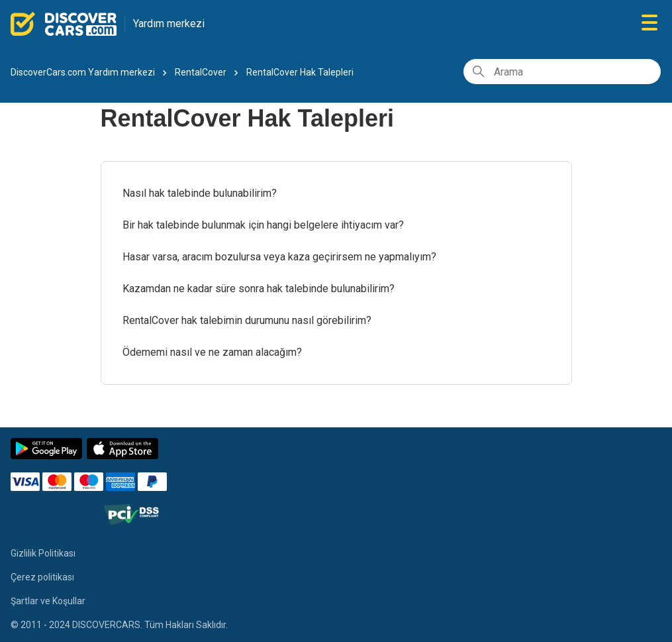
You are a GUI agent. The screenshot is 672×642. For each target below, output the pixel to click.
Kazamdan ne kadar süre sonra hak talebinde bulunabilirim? (259, 289)
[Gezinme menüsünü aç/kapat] (649, 24)
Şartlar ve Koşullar (48, 601)
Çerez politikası (42, 577)
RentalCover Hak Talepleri (300, 72)
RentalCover (201, 72)
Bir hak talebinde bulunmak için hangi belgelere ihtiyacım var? (263, 225)
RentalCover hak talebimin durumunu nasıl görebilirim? (247, 320)
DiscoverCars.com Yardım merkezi (83, 72)
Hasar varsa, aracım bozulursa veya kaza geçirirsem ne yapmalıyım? (279, 257)
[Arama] (562, 72)
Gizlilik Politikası (43, 553)
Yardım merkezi (169, 24)
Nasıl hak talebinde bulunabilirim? (200, 193)
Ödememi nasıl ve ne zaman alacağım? (212, 352)
